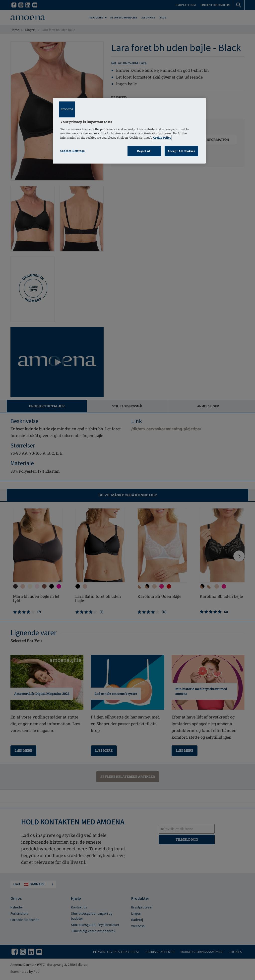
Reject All (144, 151)
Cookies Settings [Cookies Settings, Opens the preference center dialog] (73, 151)
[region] (129, 131)
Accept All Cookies (181, 151)
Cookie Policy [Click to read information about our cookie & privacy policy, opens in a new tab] (162, 137)
